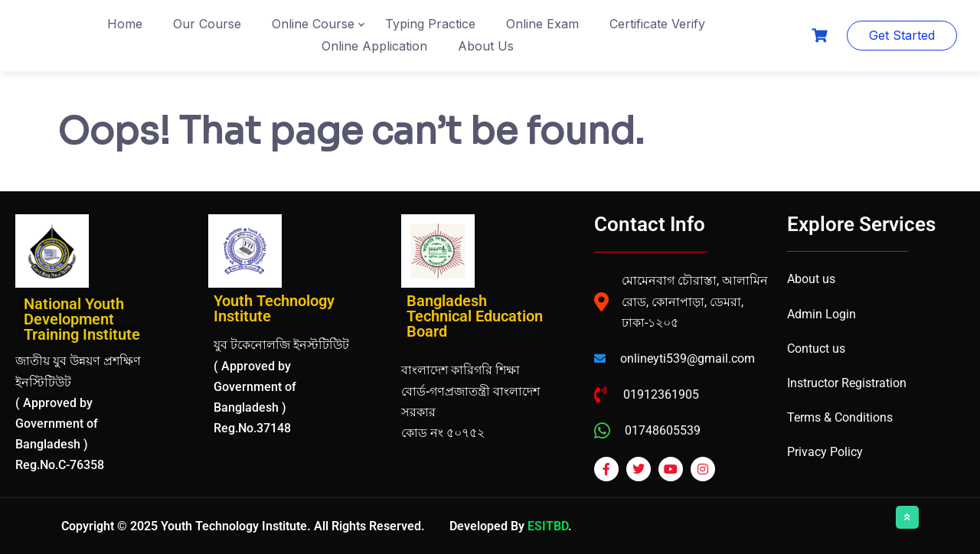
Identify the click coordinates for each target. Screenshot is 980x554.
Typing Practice (430, 24)
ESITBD (548, 526)
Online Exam (542, 24)
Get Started (902, 35)
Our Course (207, 24)
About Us (486, 46)
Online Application (374, 46)
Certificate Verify (657, 24)
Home (125, 24)
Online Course (313, 24)
